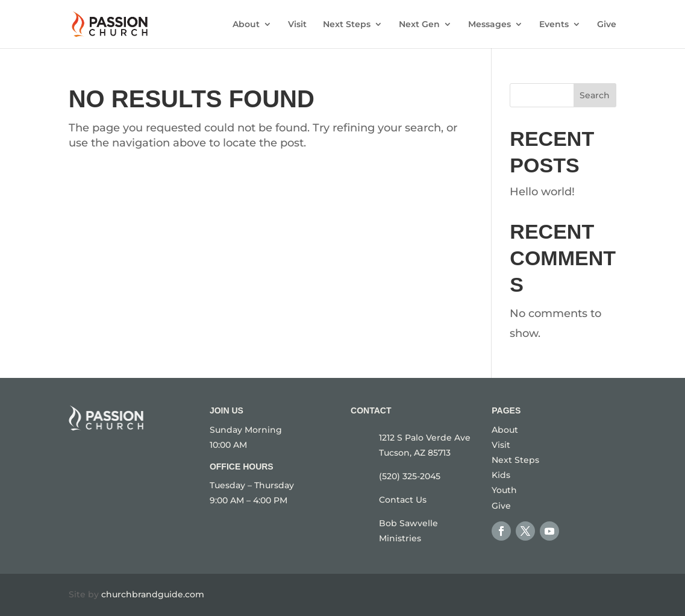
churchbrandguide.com (153, 594)
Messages (490, 25)
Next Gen (419, 25)
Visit (297, 25)
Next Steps (347, 25)
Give (607, 25)
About (246, 25)
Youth (504, 490)
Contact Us (403, 500)
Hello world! (542, 192)
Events (554, 25)
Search (595, 95)
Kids (501, 475)
